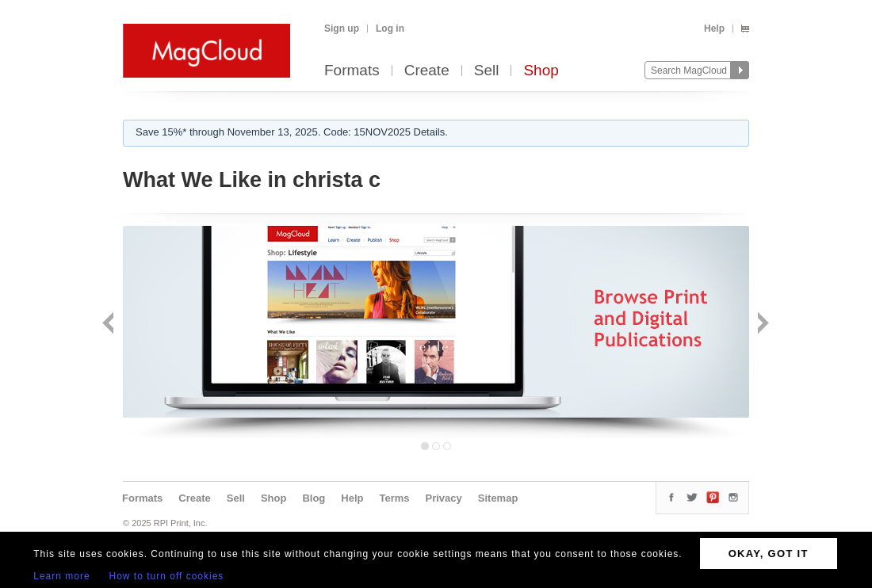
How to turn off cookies (167, 576)
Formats (352, 71)
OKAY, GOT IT (769, 554)
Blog (314, 498)
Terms (394, 498)
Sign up (342, 29)
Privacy (444, 498)
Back (110, 325)
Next (761, 325)
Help (714, 29)
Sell (487, 71)
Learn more (61, 576)
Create (427, 71)
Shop (541, 71)
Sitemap (498, 498)
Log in (390, 29)
